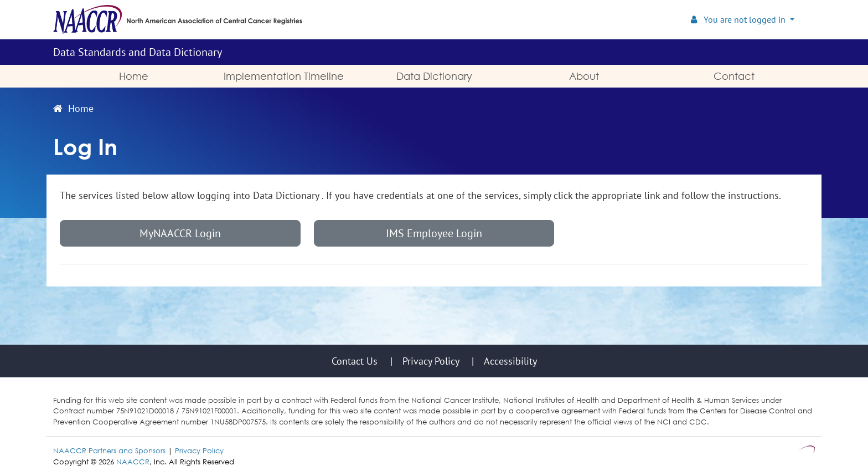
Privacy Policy (199, 451)
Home (73, 108)
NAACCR (133, 462)
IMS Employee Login (434, 233)
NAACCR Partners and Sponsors (109, 451)
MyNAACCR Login (180, 233)
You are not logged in (739, 19)
